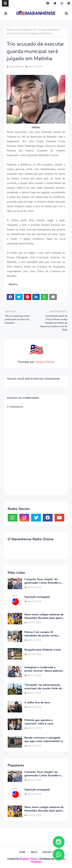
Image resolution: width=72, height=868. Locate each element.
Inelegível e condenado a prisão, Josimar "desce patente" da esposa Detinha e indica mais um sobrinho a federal (44, 669)
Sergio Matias (16, 67)
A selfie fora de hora (37, 703)
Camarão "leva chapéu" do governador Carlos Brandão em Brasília (44, 581)
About (34, 852)
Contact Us (49, 852)
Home (22, 852)
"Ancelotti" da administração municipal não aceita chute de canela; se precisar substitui (43, 687)
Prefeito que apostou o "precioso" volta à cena (39, 722)
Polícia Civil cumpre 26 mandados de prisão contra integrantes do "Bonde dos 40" (43, 634)
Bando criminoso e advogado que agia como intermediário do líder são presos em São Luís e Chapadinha (44, 740)
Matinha (27, 30)
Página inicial (14, 30)
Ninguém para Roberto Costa (43, 650)
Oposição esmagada (37, 597)
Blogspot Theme (29, 859)
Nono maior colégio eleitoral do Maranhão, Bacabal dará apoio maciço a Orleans (44, 616)
